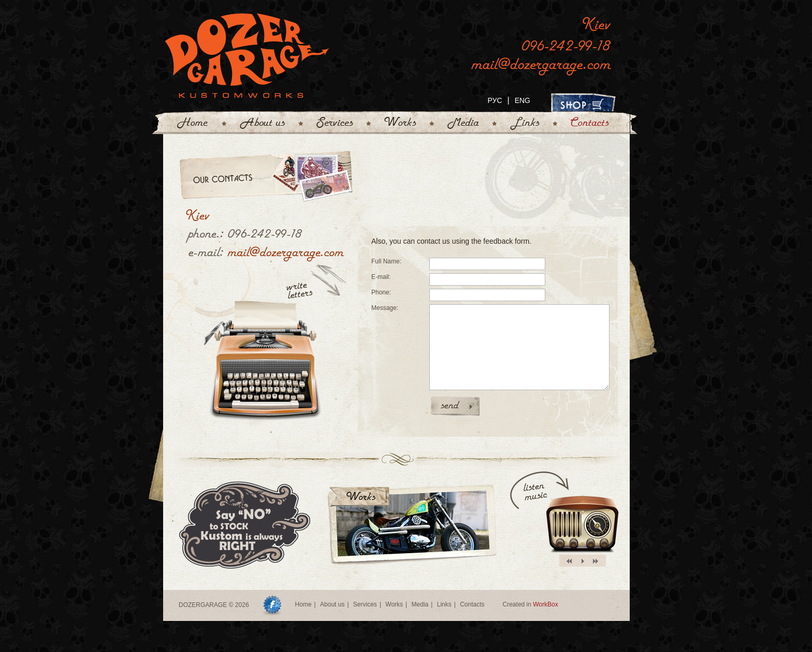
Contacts (472, 604)
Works (394, 604)
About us (332, 604)
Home (303, 604)
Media (420, 604)
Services (365, 604)
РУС (495, 100)
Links (444, 604)
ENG (523, 100)
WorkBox (545, 604)
